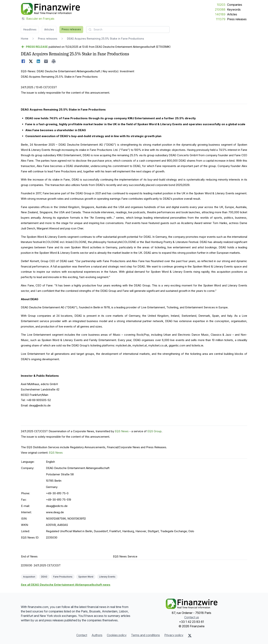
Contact (82, 635)
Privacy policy (174, 635)
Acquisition (29, 577)
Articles (232, 14)
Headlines (30, 29)
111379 (221, 19)
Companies (235, 5)
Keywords (234, 9)
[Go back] (34, 47)
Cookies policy (117, 635)
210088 (220, 9)
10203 (221, 5)
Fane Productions (63, 577)
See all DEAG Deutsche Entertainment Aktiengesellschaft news (66, 585)
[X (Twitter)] (190, 635)
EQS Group (154, 431)
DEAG (44, 577)
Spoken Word (86, 577)
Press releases (237, 19)
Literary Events (107, 577)
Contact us (192, 617)
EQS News (122, 431)
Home (25, 39)
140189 (220, 14)
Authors (97, 635)
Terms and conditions (145, 635)
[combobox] (128, 30)
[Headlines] (50, 9)
